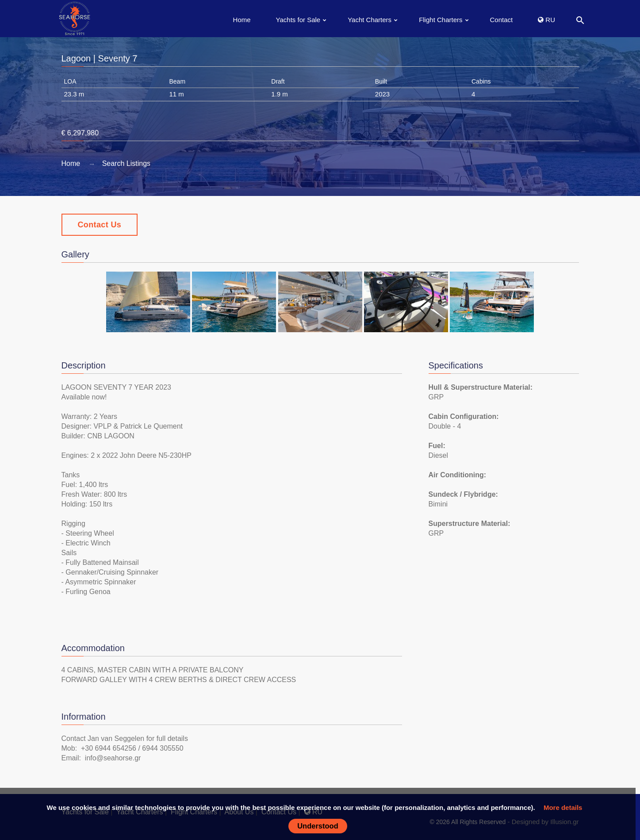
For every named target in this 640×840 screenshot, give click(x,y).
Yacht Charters (370, 20)
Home (242, 20)
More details (563, 807)
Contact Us (100, 225)
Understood (318, 826)
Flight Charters (441, 20)
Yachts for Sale (298, 20)
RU (546, 20)
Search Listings (126, 163)
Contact (502, 20)
